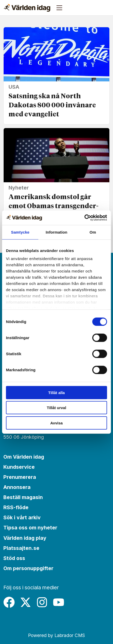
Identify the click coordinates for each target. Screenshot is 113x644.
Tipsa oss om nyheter (30, 528)
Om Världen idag (24, 457)
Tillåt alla (56, 392)
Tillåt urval (57, 408)
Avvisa (56, 423)
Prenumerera (20, 477)
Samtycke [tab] (20, 232)
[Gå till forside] (27, 8)
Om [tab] (93, 232)
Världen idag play (25, 538)
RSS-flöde (16, 507)
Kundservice (19, 467)
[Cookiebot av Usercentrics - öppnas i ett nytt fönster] (84, 218)
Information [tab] (56, 232)
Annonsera (17, 487)
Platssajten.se (21, 548)
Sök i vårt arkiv (22, 517)
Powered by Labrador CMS (56, 635)
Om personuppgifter (28, 568)
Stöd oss (14, 558)
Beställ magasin (23, 497)
